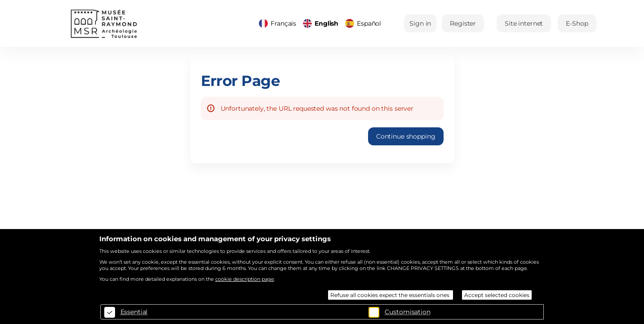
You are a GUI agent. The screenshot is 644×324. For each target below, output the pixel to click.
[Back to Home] (138, 23)
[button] (524, 23)
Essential (134, 312)
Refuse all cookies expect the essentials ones (391, 295)
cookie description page (245, 279)
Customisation (407, 312)
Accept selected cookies (497, 295)
